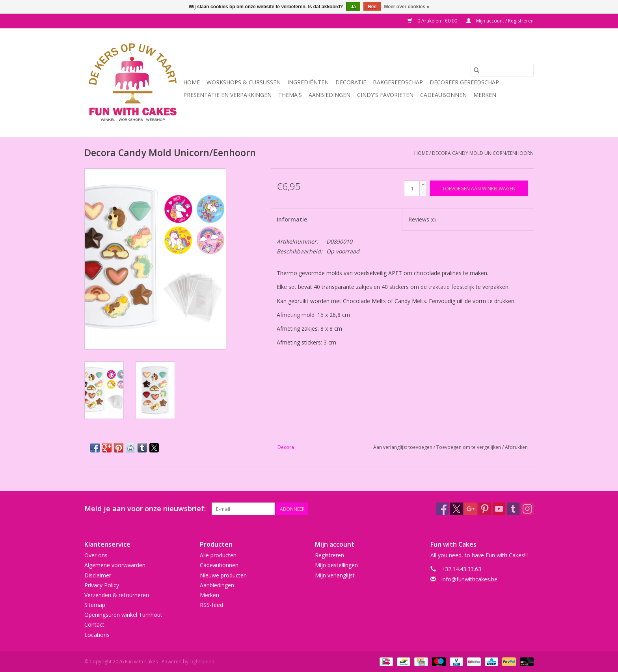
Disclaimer (98, 575)
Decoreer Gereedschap (464, 82)
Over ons (96, 555)
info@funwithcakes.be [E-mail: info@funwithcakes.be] (469, 579)
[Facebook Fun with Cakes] (442, 509)
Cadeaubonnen (443, 95)
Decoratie (351, 82)
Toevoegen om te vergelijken (469, 447)
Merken (485, 95)
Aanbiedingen (329, 95)
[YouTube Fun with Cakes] (499, 509)
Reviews (422, 219)
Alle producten (218, 555)
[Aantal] (412, 188)
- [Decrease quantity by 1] (423, 192)
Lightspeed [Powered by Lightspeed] (202, 662)
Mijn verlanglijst (335, 575)
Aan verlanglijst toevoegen (403, 447)
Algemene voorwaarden (115, 565)
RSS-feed (211, 605)
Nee (372, 7)
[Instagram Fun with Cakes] (527, 509)
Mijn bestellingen (336, 565)
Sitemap (95, 605)
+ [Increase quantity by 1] (423, 185)
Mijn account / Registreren (500, 21)
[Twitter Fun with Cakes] (456, 509)
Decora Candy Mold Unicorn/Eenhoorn (483, 153)
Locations (97, 635)
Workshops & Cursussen (244, 82)
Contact (94, 625)
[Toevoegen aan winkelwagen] (479, 188)
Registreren (329, 555)
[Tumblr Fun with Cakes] (513, 509)
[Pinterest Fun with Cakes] (485, 509)
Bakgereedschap (398, 82)
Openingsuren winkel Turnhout (123, 615)
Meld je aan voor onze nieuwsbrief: (145, 509)
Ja (353, 7)
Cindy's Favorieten (385, 95)
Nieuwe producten (223, 575)
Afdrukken (516, 447)
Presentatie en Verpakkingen (227, 95)
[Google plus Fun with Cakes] (471, 509)
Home (192, 82)
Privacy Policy (102, 585)
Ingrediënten (308, 82)
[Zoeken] (502, 70)
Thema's (290, 95)
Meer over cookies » (407, 7)
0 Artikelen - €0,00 (433, 21)
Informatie (292, 219)
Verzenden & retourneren (117, 595)
